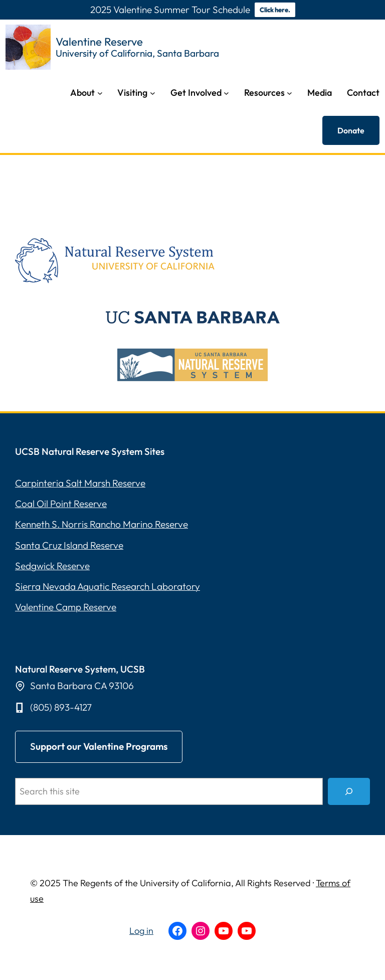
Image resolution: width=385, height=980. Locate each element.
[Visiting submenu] (153, 93)
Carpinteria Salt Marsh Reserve (80, 483)
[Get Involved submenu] (226, 93)
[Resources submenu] (290, 93)
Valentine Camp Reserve (66, 607)
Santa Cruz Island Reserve (69, 545)
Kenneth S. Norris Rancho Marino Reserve (102, 524)
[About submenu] (100, 93)
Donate (351, 130)
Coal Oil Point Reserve (61, 504)
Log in (141, 931)
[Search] (349, 791)
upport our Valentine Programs (99, 746)
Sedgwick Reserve (52, 566)
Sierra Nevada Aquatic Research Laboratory (108, 586)
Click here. (275, 10)
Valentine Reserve (99, 42)
